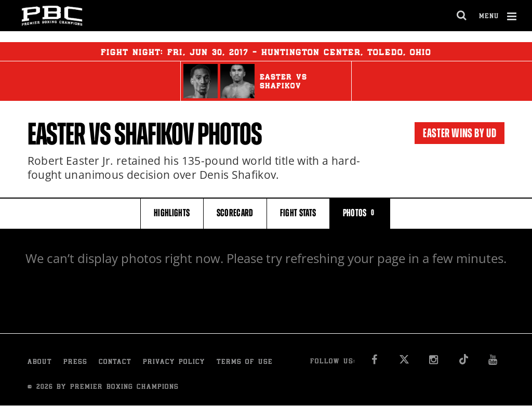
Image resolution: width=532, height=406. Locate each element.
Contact (115, 363)
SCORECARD (235, 213)
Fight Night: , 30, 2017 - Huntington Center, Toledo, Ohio (266, 51)
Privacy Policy (174, 363)
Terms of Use (245, 363)
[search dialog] (462, 16)
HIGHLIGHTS (172, 213)
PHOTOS (360, 213)
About (40, 363)
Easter (57, 134)
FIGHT (298, 213)
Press (75, 363)
